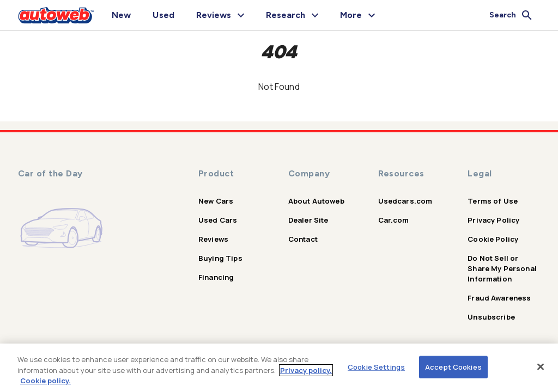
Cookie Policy (493, 239)
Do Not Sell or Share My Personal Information (502, 268)
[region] (279, 368)
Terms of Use (493, 201)
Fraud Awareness (499, 298)
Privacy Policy (493, 220)
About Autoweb (316, 201)
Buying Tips (220, 258)
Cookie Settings (376, 366)
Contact (303, 239)
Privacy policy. (306, 370)
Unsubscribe (491, 317)
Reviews (213, 239)
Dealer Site (308, 220)
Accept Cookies (453, 366)
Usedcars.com (405, 201)
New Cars (216, 201)
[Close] (541, 366)
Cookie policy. (46, 381)
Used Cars (218, 220)
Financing (216, 277)
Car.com (394, 220)
